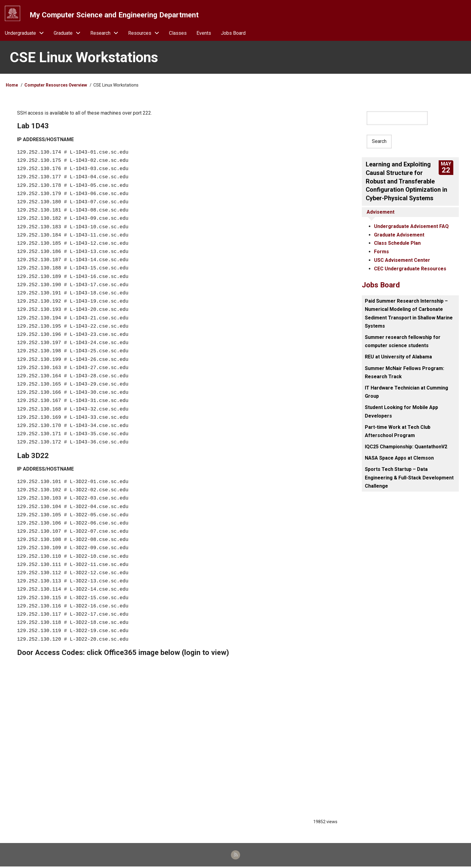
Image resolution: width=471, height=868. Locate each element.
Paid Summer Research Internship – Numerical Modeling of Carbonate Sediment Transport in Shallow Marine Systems (409, 313)
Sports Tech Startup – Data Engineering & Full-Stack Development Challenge (409, 477)
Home (12, 86)
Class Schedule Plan (397, 243)
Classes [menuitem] (178, 34)
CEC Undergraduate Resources (410, 268)
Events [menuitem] (204, 34)
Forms (381, 252)
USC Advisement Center (402, 260)
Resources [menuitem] (146, 34)
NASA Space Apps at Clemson (399, 457)
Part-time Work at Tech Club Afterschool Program (398, 431)
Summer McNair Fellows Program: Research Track (404, 372)
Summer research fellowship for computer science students (403, 341)
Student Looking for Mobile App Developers (401, 411)
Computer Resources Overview (56, 86)
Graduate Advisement (399, 235)
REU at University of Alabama (398, 356)
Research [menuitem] (107, 34)
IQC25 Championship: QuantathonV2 (406, 446)
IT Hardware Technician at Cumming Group (406, 391)
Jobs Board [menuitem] (233, 34)
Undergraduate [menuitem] (27, 34)
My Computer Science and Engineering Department (114, 15)
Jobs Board (381, 284)
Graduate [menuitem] (70, 34)
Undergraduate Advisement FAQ (411, 227)
